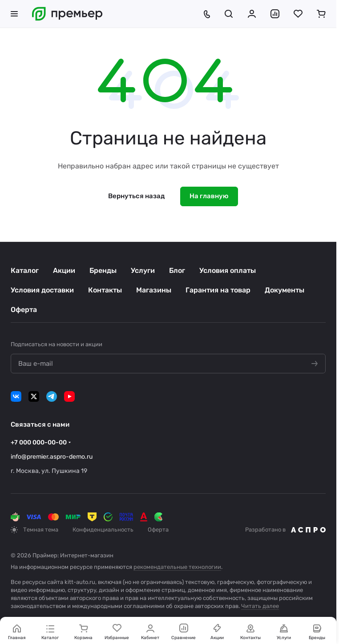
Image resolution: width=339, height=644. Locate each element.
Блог (177, 270)
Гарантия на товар (218, 290)
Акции (64, 270)
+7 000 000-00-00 (39, 442)
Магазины (154, 290)
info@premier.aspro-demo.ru (52, 457)
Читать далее (260, 606)
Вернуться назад (136, 196)
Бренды (103, 270)
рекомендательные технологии (177, 567)
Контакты (105, 290)
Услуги (143, 270)
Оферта (24, 310)
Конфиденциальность (103, 530)
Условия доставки (42, 290)
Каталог (25, 270)
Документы (285, 290)
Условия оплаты (228, 270)
